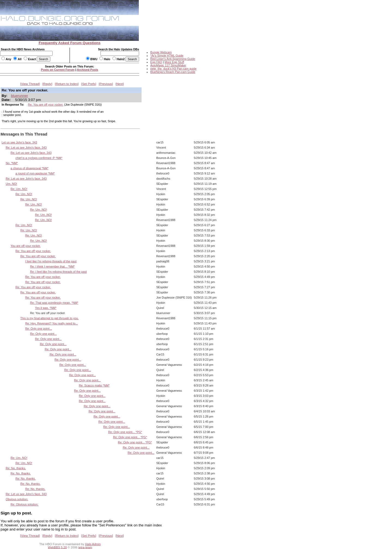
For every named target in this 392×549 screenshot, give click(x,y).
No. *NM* (12, 163)
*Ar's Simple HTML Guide (167, 56)
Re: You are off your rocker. (46, 105)
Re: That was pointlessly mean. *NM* (54, 303)
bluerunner (19, 96)
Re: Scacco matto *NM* (94, 385)
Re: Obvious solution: (24, 504)
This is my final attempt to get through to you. (50, 318)
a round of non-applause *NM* (35, 173)
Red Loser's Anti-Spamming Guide (173, 59)
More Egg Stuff (174, 62)
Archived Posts (88, 70)
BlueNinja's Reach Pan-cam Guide (173, 72)
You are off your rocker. (26, 246)
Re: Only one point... (39, 329)
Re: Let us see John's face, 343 (26, 148)
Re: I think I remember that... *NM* (53, 266)
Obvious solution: (17, 499)
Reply (47, 84)
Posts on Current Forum (58, 70)
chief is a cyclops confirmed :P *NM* (39, 158)
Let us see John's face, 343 (19, 142)
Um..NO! (11, 184)
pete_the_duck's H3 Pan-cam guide (173, 69)
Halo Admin (93, 544)
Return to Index (67, 84)
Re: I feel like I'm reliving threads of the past (59, 272)
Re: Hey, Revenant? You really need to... (52, 323)
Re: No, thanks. (16, 468)
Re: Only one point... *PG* (125, 432)
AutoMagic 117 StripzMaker (168, 65)
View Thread (30, 84)
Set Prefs (89, 84)
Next (120, 84)
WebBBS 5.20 (57, 547)
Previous (106, 84)
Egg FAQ (156, 62)
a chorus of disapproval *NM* (30, 168)
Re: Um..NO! (19, 189)
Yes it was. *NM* (46, 308)
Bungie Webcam (161, 52)
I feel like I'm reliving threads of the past (51, 261)
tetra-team (85, 547)
